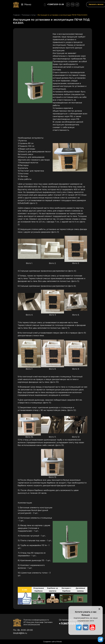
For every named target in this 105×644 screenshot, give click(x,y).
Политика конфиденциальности (36, 620)
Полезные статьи (29, 15)
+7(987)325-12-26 (54, 5)
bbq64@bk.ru (20, 633)
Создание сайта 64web (52, 642)
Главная (16, 15)
